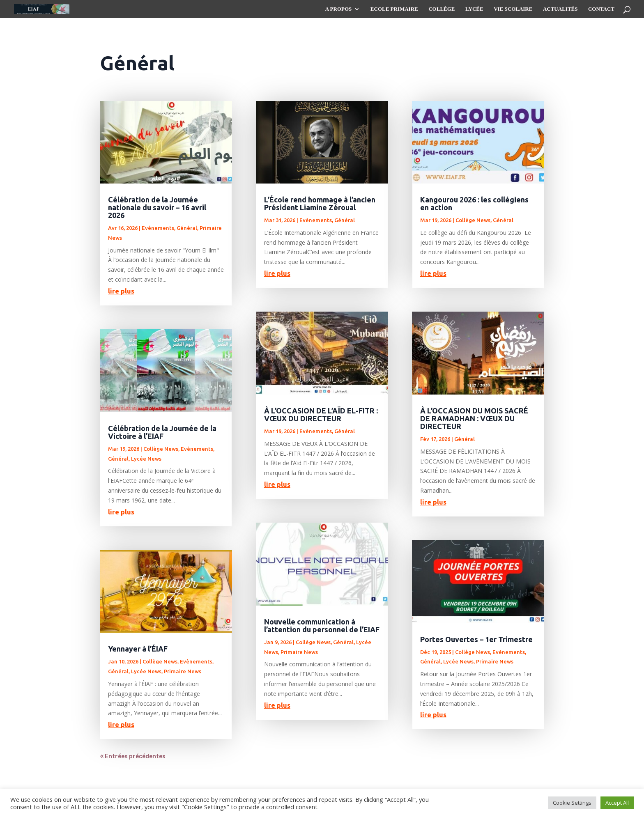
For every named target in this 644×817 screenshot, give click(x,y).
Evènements (158, 228)
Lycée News (146, 459)
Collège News (161, 449)
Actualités (560, 9)
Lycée (474, 9)
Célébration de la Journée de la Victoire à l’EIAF (162, 432)
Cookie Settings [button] (572, 803)
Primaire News (183, 671)
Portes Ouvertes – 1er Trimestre (476, 639)
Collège (442, 9)
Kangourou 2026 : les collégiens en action (474, 203)
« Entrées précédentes (133, 756)
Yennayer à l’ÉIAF (138, 649)
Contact (601, 9)
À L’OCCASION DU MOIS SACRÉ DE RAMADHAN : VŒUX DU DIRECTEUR (474, 418)
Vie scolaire (513, 9)
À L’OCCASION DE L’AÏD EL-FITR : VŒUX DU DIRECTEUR (321, 414)
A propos (339, 9)
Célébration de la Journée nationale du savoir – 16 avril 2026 (157, 207)
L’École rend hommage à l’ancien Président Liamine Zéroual (320, 203)
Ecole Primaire (394, 9)
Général (187, 228)
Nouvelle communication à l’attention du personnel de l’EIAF (322, 625)
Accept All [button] (617, 803)
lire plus (121, 291)
